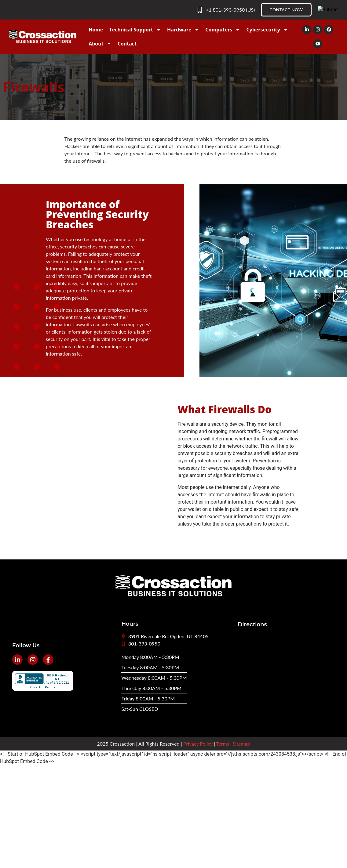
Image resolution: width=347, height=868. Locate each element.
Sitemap (241, 744)
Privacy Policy (198, 744)
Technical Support (135, 30)
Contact (127, 44)
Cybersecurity (267, 30)
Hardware (183, 30)
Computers (223, 30)
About (100, 44)
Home (96, 30)
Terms (223, 744)
